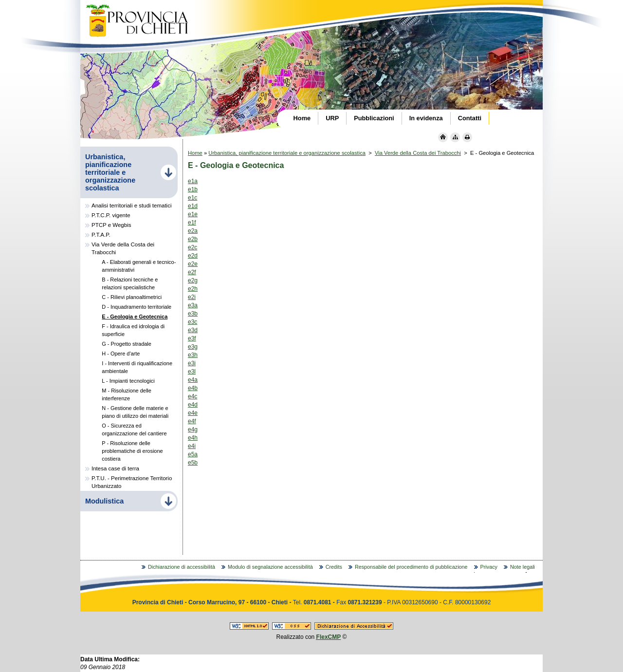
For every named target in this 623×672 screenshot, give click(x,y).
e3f (192, 338)
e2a (193, 231)
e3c (192, 322)
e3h (193, 355)
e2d (193, 256)
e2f (192, 272)
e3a (193, 305)
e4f (192, 421)
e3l (192, 372)
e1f (192, 223)
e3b (193, 314)
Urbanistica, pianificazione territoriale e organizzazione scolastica (287, 153)
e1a (193, 181)
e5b (193, 463)
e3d (193, 330)
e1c (192, 198)
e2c (192, 247)
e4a (193, 380)
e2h (193, 289)
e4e (193, 413)
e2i (192, 297)
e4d (193, 405)
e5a (193, 454)
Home (195, 153)
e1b (193, 189)
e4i (192, 446)
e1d (193, 206)
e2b (193, 239)
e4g (193, 429)
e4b (193, 388)
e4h (193, 438)
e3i (192, 363)
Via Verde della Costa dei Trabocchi (418, 153)
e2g (193, 280)
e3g (193, 347)
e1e (193, 214)
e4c (192, 396)
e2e (193, 264)
